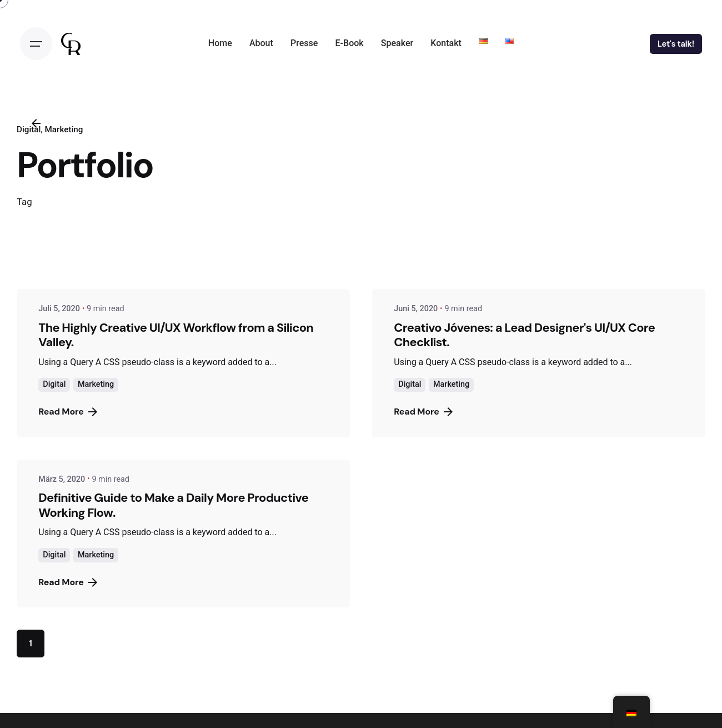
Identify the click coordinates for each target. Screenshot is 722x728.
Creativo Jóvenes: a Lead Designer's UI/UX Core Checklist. (524, 335)
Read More (67, 412)
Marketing (96, 384)
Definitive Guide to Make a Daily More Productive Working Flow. (173, 505)
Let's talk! (676, 44)
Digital (54, 384)
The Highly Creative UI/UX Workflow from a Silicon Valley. (176, 335)
